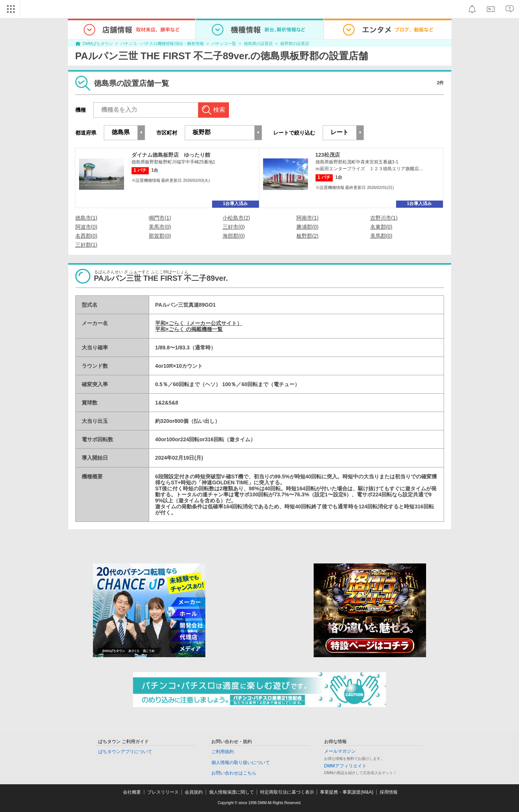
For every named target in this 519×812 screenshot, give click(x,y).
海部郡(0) (234, 236)
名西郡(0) (86, 236)
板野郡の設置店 (295, 43)
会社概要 (132, 792)
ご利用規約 (223, 752)
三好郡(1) (86, 245)
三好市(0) (234, 227)
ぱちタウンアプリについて (125, 752)
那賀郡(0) (160, 236)
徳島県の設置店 (258, 43)
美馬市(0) (160, 227)
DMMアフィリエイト (345, 766)
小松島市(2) (236, 218)
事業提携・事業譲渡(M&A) (347, 792)
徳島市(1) (86, 218)
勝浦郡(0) (307, 227)
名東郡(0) (381, 227)
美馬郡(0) (381, 236)
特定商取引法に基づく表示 (287, 792)
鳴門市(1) (160, 218)
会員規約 (194, 792)
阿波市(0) (86, 227)
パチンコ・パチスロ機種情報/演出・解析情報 (162, 43)
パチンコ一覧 (224, 43)
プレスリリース (163, 792)
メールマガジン (340, 751)
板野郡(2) (307, 236)
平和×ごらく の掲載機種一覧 (189, 329)
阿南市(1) (307, 218)
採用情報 (389, 792)
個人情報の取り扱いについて (241, 763)
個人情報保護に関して (232, 792)
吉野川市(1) (384, 218)
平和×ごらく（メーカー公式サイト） (199, 323)
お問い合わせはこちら (234, 773)
